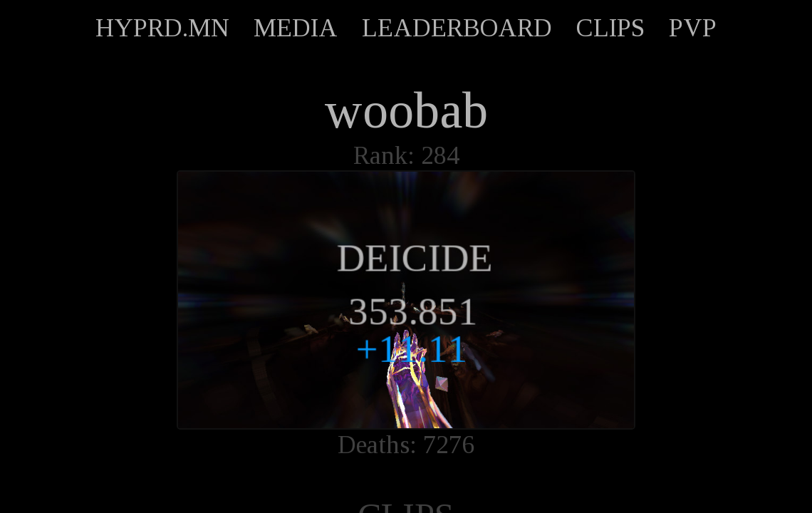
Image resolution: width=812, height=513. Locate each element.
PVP (693, 28)
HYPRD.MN (162, 28)
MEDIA (296, 28)
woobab (406, 110)
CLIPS (610, 28)
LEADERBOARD (457, 28)
